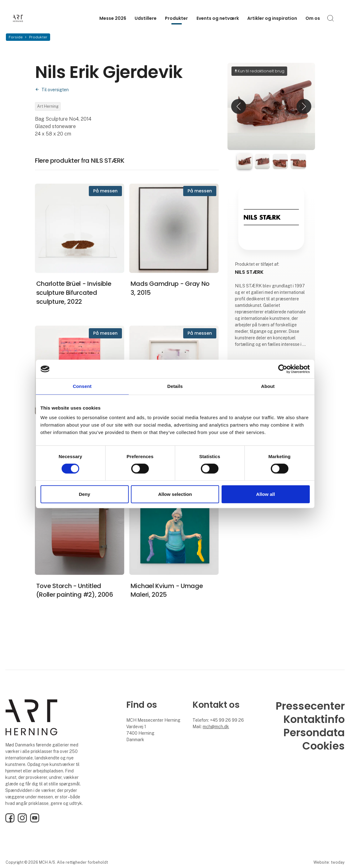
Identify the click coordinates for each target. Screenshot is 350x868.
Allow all (266, 494)
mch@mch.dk (216, 727)
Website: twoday (329, 862)
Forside (16, 37)
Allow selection (175, 494)
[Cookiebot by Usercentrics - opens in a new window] (283, 369)
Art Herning (48, 106)
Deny (85, 494)
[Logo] (38, 18)
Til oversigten (55, 90)
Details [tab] (175, 386)
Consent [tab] (82, 386)
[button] (239, 107)
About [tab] (268, 386)
